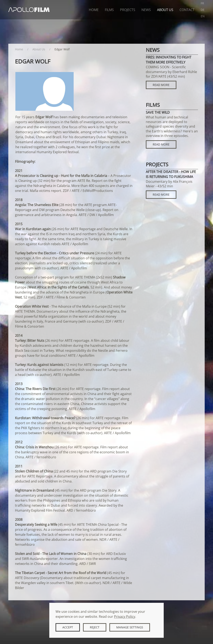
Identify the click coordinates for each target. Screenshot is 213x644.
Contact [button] (187, 10)
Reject (95, 627)
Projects (128, 10)
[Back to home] (29, 10)
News (146, 10)
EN (203, 16)
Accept (68, 627)
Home (94, 10)
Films (109, 10)
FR (202, 3)
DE (203, 10)
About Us (165, 10)
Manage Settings (130, 627)
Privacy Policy (125, 617)
